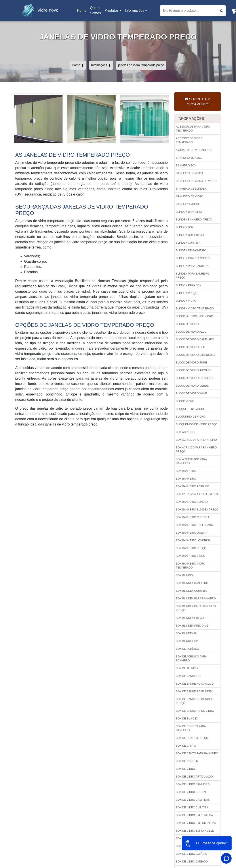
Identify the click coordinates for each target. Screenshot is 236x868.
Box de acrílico (187, 649)
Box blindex (185, 575)
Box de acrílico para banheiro (191, 659)
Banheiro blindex (189, 158)
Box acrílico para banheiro (196, 440)
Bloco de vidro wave (191, 394)
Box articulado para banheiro (191, 461)
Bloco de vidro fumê (191, 363)
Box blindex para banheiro (196, 599)
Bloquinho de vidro (191, 417)
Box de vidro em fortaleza (196, 823)
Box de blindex (187, 719)
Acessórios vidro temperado (189, 140)
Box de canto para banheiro (197, 753)
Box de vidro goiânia (191, 854)
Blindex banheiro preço (194, 220)
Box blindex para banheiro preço (196, 608)
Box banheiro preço (191, 548)
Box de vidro (186, 769)
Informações (135, 10)
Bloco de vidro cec (190, 347)
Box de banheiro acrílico (195, 684)
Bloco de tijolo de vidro (194, 316)
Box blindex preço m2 (192, 626)
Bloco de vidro (187, 324)
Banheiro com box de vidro (196, 181)
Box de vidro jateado (192, 862)
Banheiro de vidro (190, 196)
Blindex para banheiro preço (193, 276)
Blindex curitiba (188, 243)
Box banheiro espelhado (194, 525)
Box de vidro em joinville (195, 831)
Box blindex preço (190, 618)
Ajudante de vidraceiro (194, 150)
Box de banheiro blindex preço (194, 701)
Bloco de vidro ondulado (195, 378)
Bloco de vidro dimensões (196, 355)
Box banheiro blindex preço (197, 510)
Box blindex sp (187, 641)
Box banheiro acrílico (193, 486)
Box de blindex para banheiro (191, 728)
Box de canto (186, 746)
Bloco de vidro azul (191, 332)
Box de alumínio (188, 668)
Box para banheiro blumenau (198, 494)
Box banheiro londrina (193, 540)
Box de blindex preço (192, 738)
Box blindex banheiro (192, 583)
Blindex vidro (186, 301)
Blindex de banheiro (191, 250)
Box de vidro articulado (194, 777)
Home (82, 12)
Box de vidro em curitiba (194, 815)
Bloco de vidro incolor (194, 370)
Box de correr (187, 761)
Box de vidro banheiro (193, 784)
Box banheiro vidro (191, 556)
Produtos (112, 10)
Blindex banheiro (189, 212)
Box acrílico (185, 432)
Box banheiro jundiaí (191, 533)
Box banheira (186, 471)
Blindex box (185, 227)
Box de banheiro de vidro (195, 711)
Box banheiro (186, 479)
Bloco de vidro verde (192, 386)
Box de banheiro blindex (194, 691)
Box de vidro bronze (191, 792)
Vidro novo (39, 11)
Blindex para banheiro (193, 266)
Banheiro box (186, 166)
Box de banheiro (188, 676)
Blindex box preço (190, 235)
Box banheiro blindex (192, 502)
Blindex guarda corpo (193, 258)
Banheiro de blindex (191, 189)
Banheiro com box (189, 173)
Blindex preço (187, 293)
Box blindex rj (187, 633)
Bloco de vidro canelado (195, 339)
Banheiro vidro (187, 204)
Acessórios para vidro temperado (193, 129)
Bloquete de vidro (190, 409)
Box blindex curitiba (191, 591)
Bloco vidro (185, 401)
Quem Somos (95, 10)
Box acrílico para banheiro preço (196, 450)
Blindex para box (189, 285)
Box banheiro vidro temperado (191, 566)
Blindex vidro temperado (195, 309)
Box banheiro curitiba (193, 517)
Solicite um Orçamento (197, 102)
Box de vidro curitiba (192, 808)
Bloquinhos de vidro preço (197, 424)
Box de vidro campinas (193, 800)
